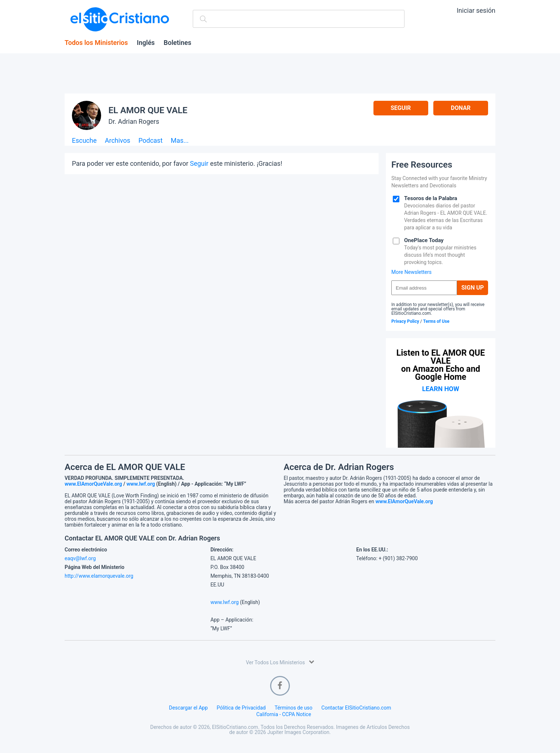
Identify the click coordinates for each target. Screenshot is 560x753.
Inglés (146, 43)
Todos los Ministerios (96, 43)
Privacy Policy (405, 321)
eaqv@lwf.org (80, 558)
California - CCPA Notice (284, 714)
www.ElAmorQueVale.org (93, 484)
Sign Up (473, 288)
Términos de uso (294, 708)
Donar (461, 108)
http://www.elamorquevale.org (99, 576)
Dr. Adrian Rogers (134, 121)
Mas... (180, 141)
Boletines (177, 43)
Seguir (401, 108)
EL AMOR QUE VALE (148, 110)
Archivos (118, 141)
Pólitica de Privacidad (241, 708)
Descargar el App (188, 708)
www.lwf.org (141, 484)
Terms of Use (436, 321)
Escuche (84, 141)
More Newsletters (411, 272)
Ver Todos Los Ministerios (280, 662)
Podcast (150, 141)
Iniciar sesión (476, 10)
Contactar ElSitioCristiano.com (356, 708)
